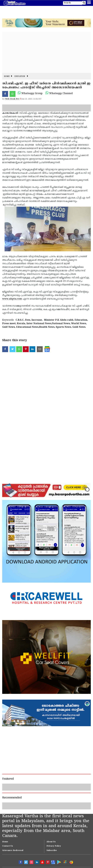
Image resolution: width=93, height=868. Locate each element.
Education (20, 76)
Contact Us (8, 846)
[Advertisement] (46, 52)
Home (7, 76)
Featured (8, 779)
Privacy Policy (54, 846)
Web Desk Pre (12, 99)
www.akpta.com (12, 299)
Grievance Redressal (13, 851)
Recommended (12, 798)
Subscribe (52, 851)
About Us (51, 842)
